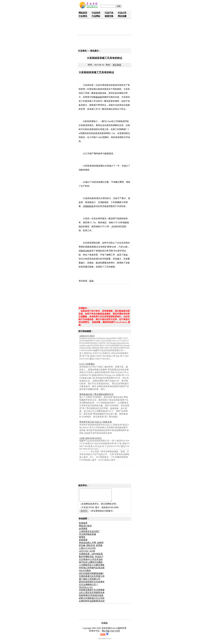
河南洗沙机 (84, 251)
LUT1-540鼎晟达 (87, 364)
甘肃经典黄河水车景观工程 (92, 579)
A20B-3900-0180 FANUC (91, 438)
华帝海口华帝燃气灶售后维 (92, 570)
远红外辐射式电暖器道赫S (91, 576)
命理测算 (83, 531)
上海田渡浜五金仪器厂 (90, 534)
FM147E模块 (85, 573)
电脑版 (104, 625)
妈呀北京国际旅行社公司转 (92, 601)
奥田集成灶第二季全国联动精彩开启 (96, 394)
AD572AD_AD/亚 (87, 553)
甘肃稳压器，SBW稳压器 (91, 556)
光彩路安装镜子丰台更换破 (92, 592)
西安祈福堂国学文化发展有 (92, 584)
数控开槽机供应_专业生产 (91, 559)
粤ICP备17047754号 (111, 633)
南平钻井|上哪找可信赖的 (91, 565)
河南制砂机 (88, 206)
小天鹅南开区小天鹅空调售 (92, 567)
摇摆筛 (82, 539)
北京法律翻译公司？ (89, 587)
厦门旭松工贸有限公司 (90, 581)
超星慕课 (83, 542)
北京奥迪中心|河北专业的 (91, 562)
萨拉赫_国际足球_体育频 (91, 548)
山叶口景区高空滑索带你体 (92, 595)
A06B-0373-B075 (87, 336)
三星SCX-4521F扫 (87, 551)
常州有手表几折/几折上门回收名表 (96, 422)
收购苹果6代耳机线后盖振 (91, 598)
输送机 (99, 97)
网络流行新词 (85, 528)
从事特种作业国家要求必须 (92, 603)
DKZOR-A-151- (86, 590)
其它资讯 (117, 65)
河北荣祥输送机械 (87, 537)
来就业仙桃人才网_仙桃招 (91, 545)
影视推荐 (83, 525)
